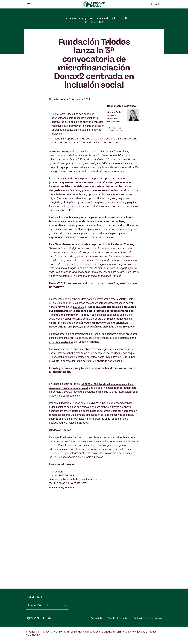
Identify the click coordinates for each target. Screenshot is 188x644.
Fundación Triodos (60, 237)
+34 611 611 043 (116, 216)
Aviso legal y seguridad (148, 614)
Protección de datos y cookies (144, 618)
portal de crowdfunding (63, 427)
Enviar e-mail (114, 213)
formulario (79, 392)
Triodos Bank (35, 593)
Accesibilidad (123, 614)
